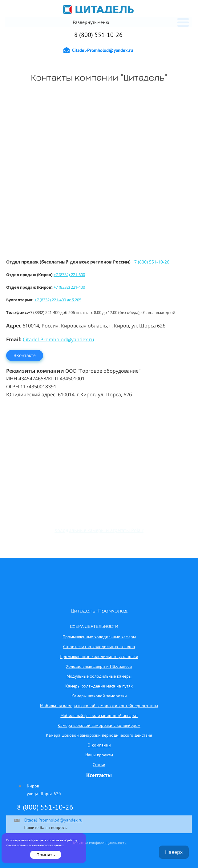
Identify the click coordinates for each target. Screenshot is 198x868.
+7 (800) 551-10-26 (151, 262)
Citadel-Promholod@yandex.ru (59, 339)
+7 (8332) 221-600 (69, 275)
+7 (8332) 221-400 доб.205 (58, 300)
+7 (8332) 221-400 (69, 287)
